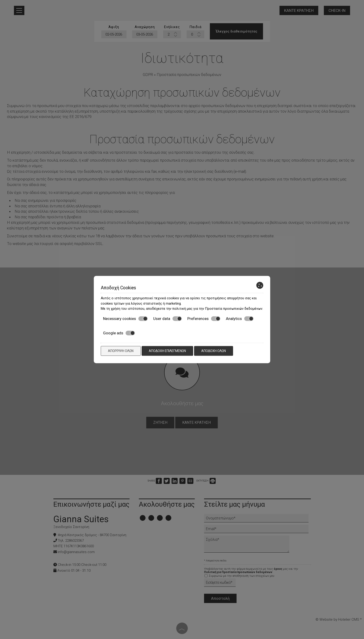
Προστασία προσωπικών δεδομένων (234, 309)
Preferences (204, 319)
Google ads (119, 333)
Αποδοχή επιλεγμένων (167, 351)
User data (167, 319)
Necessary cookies (125, 319)
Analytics (240, 319)
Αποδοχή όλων (214, 351)
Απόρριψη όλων (121, 351)
